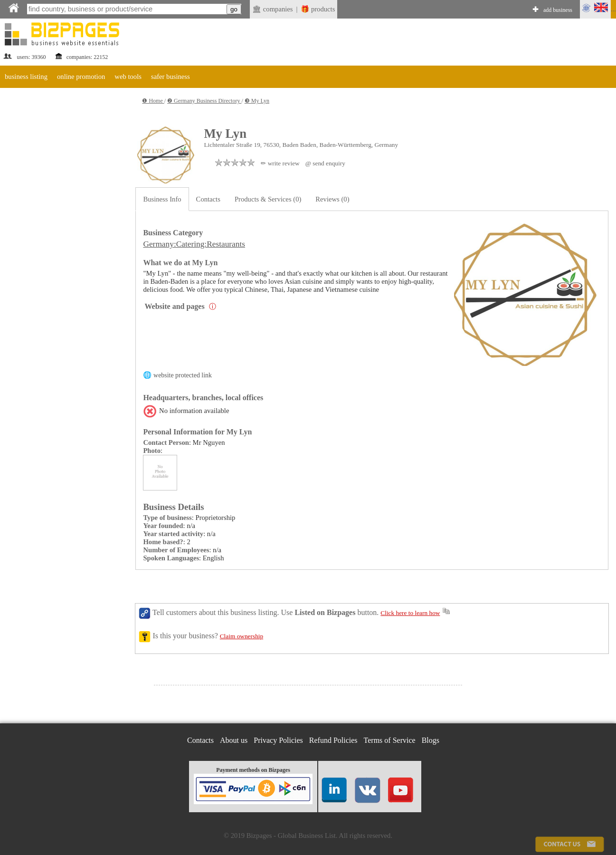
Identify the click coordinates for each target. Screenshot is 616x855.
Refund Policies (333, 740)
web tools (128, 77)
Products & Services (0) (268, 199)
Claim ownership (242, 636)
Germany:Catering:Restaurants (194, 244)
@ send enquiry (325, 163)
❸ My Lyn (257, 101)
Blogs (431, 740)
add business (558, 10)
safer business (171, 77)
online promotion (81, 77)
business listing (26, 77)
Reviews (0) (332, 199)
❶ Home (153, 101)
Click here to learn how (410, 613)
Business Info (162, 199)
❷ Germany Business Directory (204, 101)
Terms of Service (390, 740)
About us (234, 740)
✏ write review (280, 163)
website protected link (183, 375)
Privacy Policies (278, 740)
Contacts (208, 199)
